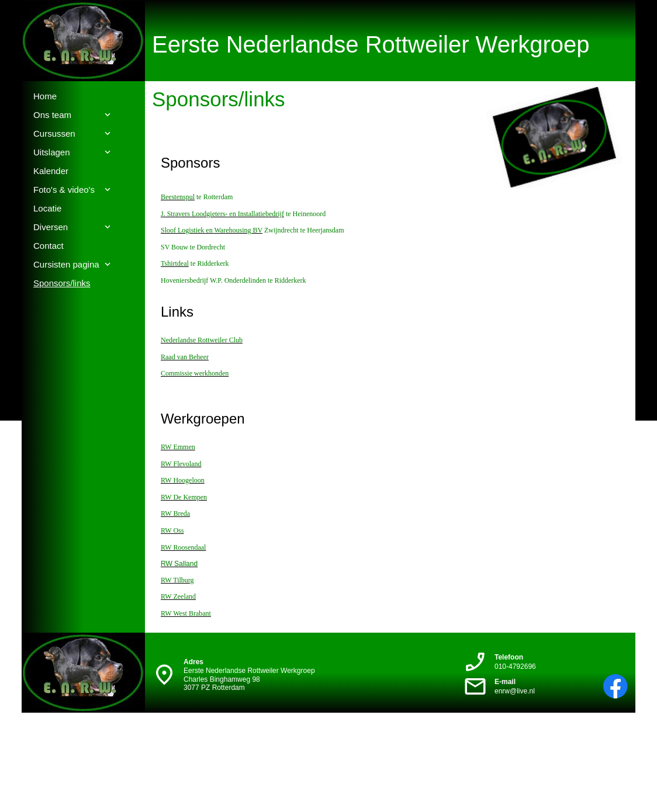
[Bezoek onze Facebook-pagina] (615, 686)
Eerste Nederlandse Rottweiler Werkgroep (371, 44)
